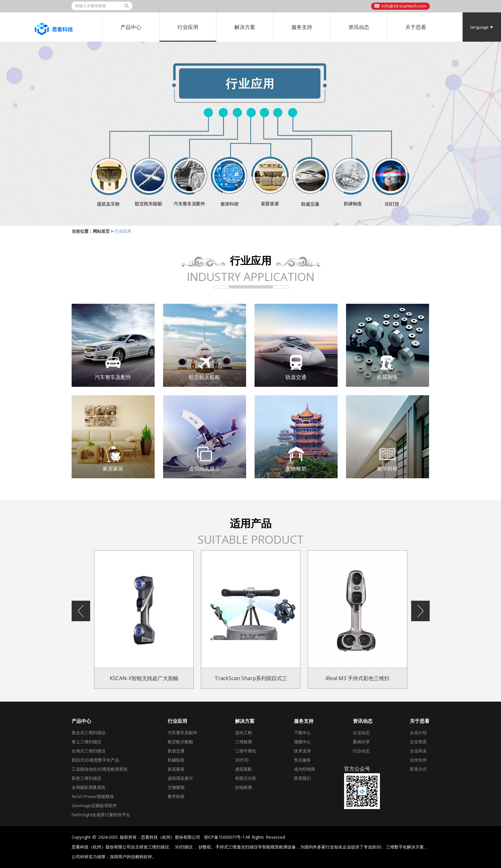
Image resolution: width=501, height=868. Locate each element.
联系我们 (302, 778)
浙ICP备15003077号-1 (224, 837)
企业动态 (361, 733)
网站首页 (101, 231)
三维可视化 (246, 751)
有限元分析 (246, 778)
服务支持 (302, 27)
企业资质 (418, 742)
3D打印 (242, 760)
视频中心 (302, 742)
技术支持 (302, 751)
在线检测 (244, 787)
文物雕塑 (176, 787)
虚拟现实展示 (180, 778)
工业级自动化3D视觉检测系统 (100, 769)
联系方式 (418, 769)
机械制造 (176, 760)
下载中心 (302, 733)
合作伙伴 (418, 760)
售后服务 (302, 760)
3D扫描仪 (184, 847)
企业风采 (418, 751)
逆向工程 (244, 733)
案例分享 (361, 742)
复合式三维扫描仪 (89, 733)
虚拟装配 (244, 769)
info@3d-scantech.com (404, 6)
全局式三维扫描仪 (89, 751)
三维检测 (244, 742)
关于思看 (416, 27)
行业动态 (361, 751)
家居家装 (176, 769)
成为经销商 (305, 769)
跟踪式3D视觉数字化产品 (95, 760)
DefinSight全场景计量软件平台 (101, 815)
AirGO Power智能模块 (93, 796)
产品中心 (131, 27)
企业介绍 (418, 733)
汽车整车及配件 (182, 733)
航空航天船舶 (180, 742)
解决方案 (245, 27)
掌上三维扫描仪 (86, 742)
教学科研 (176, 796)
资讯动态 (359, 27)
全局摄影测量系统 (89, 787)
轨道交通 (176, 751)
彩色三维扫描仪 (86, 778)
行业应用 (188, 27)
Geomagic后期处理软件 (94, 805)
